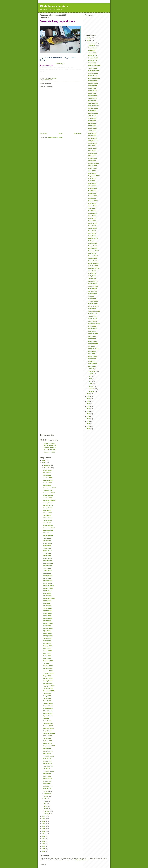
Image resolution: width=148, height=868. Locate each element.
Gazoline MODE (93, 103)
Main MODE (92, 233)
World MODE (92, 186)
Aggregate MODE (94, 263)
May (90, 381)
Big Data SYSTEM (50, 445)
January (91, 391)
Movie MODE (92, 48)
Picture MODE (93, 188)
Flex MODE (92, 50)
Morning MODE (93, 73)
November (92, 45)
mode (50, 80)
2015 (89, 414)
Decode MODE (93, 256)
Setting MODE (93, 81)
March (91, 386)
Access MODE (93, 206)
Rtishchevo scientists (54, 6)
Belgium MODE (93, 113)
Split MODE (92, 208)
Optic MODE (92, 123)
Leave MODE (92, 193)
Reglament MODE (94, 176)
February (92, 389)
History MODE (93, 213)
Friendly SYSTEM (50, 450)
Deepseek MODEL (94, 268)
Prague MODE (93, 158)
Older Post (78, 134)
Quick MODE (92, 191)
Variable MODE (93, 266)
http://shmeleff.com (81, 860)
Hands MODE (93, 60)
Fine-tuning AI (60, 64)
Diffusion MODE (93, 306)
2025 (89, 40)
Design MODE (93, 86)
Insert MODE (92, 203)
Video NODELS (93, 301)
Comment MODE (50, 452)
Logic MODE (92, 309)
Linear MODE (93, 91)
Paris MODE (92, 156)
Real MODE (92, 331)
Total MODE (92, 116)
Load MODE (92, 178)
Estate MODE (93, 341)
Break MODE (92, 211)
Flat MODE (92, 181)
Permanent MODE (94, 324)
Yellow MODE (93, 68)
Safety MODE (93, 168)
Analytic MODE (93, 141)
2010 (89, 426)
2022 (89, 399)
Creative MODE (93, 108)
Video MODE (92, 111)
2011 (89, 424)
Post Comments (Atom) (55, 137)
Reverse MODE (93, 238)
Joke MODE (92, 171)
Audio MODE (92, 98)
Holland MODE (93, 166)
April (90, 384)
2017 (89, 411)
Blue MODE (92, 354)
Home (61, 134)
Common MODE (93, 334)
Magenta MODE (93, 286)
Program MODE (93, 58)
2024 (89, 394)
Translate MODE (93, 251)
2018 (89, 409)
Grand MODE (92, 228)
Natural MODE (93, 143)
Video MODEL (93, 289)
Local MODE (92, 299)
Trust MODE (92, 131)
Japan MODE (92, 148)
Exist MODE (92, 221)
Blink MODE (92, 351)
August (91, 374)
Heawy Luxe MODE (94, 66)
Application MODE (94, 311)
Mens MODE (92, 359)
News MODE (92, 339)
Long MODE (92, 273)
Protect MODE (93, 329)
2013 (89, 419)
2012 (89, 421)
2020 (89, 404)
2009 (89, 429)
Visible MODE (93, 314)
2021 (89, 401)
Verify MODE (92, 276)
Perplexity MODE (94, 163)
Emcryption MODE (94, 78)
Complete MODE (94, 349)
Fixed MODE (92, 88)
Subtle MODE (93, 76)
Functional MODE (94, 71)
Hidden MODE (93, 96)
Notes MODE (92, 136)
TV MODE (91, 241)
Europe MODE (93, 138)
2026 (89, 38)
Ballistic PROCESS (50, 448)
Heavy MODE (92, 321)
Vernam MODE (93, 304)
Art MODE (91, 346)
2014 (89, 416)
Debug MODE (93, 223)
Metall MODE (92, 121)
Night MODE (92, 63)
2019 (89, 406)
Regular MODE (93, 83)
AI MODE (91, 296)
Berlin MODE (92, 161)
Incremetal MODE (94, 106)
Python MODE (93, 294)
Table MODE (92, 279)
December (92, 43)
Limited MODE (93, 243)
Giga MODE (92, 366)
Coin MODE (92, 146)
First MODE (92, 226)
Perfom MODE (93, 284)
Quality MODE (93, 258)
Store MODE (92, 101)
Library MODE (93, 153)
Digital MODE (93, 356)
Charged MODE (93, 344)
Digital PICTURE (49, 443)
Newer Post (43, 134)
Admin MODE (93, 55)
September (92, 371)
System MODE (93, 281)
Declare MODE (93, 201)
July (90, 376)
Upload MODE (93, 291)
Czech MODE (92, 128)
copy (46, 80)
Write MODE (92, 53)
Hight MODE (92, 198)
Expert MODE (93, 196)
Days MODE (92, 253)
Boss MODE (92, 218)
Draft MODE (92, 151)
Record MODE (93, 246)
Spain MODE (92, 133)
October (91, 369)
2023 (89, 396)
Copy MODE (92, 126)
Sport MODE (92, 93)
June (90, 379)
